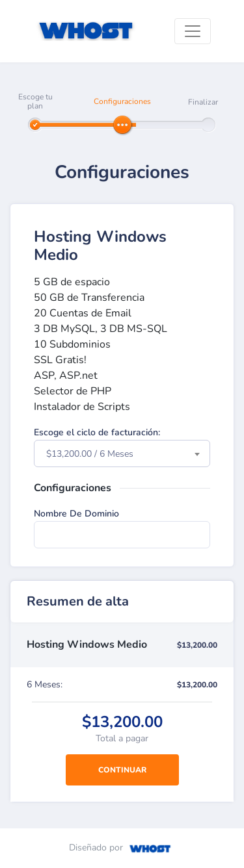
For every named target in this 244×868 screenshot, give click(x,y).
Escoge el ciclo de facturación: (97, 432)
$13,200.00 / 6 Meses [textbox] (90, 454)
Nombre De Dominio (76, 514)
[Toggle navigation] (193, 31)
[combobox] (122, 453)
